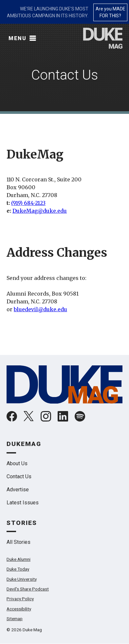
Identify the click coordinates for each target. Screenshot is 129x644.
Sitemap (15, 619)
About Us (17, 463)
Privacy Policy (20, 599)
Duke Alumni (18, 559)
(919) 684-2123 (28, 203)
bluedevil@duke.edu (40, 309)
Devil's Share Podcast (28, 589)
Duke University (22, 579)
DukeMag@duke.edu (40, 211)
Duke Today (18, 569)
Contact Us (19, 476)
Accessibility (19, 609)
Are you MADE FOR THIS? (111, 12)
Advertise (18, 490)
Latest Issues (23, 503)
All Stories (18, 542)
